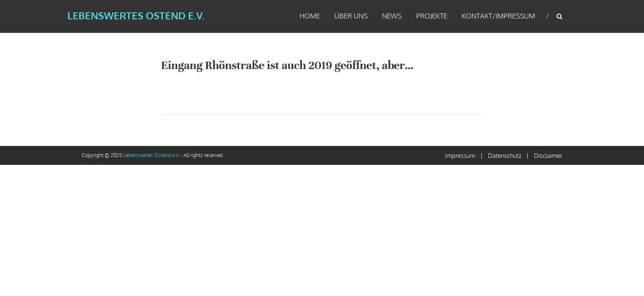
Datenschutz (505, 156)
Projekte (432, 16)
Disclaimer (548, 156)
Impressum (460, 156)
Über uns (351, 16)
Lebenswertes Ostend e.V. (136, 15)
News (392, 16)
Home (310, 16)
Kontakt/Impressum (498, 16)
